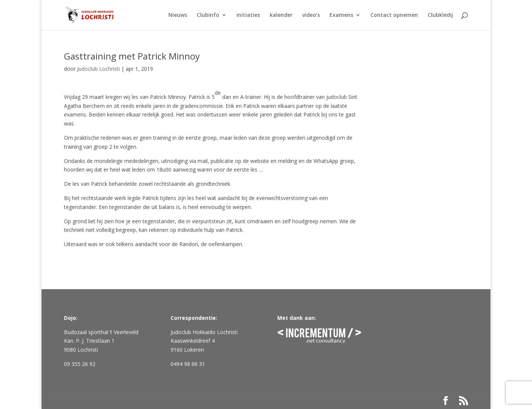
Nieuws (178, 15)
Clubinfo (208, 15)
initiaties (248, 15)
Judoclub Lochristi (98, 69)
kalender (281, 15)
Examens (341, 15)
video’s (311, 15)
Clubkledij (440, 15)
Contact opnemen (394, 15)
